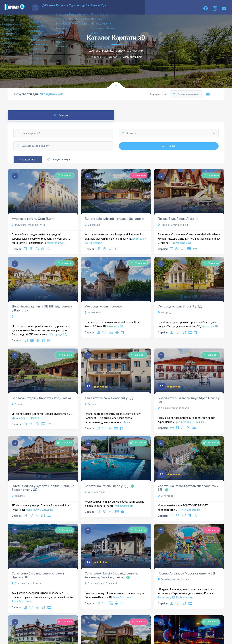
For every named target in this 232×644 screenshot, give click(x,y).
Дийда (180, 598)
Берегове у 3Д (167, 598)
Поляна (35, 418)
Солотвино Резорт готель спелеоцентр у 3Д (188, 488)
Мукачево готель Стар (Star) (33, 219)
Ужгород (164, 312)
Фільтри (61, 115)
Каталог (70, 7)
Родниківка (19, 404)
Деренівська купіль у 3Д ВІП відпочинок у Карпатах (42, 308)
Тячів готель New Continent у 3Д (109, 398)
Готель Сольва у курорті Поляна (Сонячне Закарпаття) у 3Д (43, 488)
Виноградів (92, 225)
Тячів (127, 422)
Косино (189, 598)
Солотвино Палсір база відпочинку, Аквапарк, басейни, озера (111, 575)
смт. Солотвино (95, 492)
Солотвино (127, 506)
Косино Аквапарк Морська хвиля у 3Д (187, 573)
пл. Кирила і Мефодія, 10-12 (28, 225)
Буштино (91, 404)
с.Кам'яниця (93, 312)
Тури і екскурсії (93, 7)
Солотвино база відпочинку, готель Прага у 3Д (38, 575)
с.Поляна (18, 496)
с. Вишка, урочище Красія (173, 408)
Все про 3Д (117, 7)
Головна (51, 7)
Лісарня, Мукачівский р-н (173, 225)
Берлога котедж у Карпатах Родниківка (41, 398)
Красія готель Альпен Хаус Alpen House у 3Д (189, 400)
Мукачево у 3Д (56, 243)
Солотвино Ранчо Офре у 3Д (106, 486)
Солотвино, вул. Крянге (26, 583)
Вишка (200, 422)
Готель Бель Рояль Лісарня (178, 219)
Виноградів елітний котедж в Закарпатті (115, 219)
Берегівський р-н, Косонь (173, 579)
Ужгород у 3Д (58, 335)
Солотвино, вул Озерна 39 (101, 583)
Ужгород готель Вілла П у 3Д (180, 306)
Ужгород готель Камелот (103, 306)
